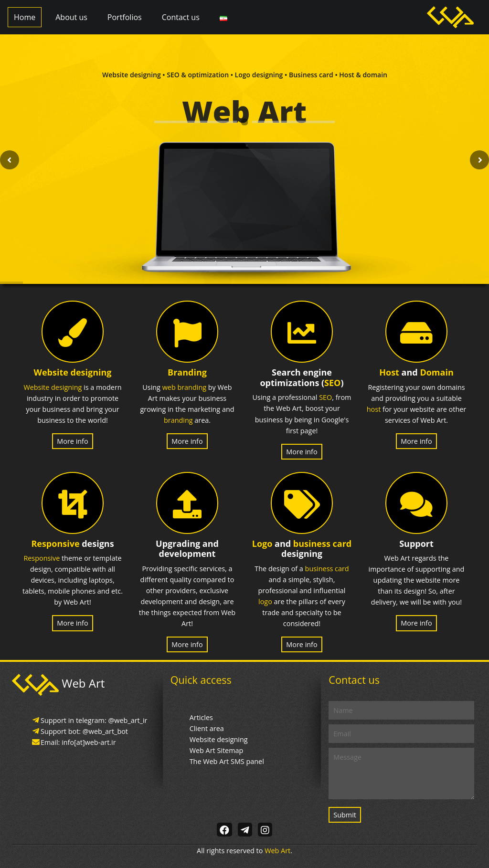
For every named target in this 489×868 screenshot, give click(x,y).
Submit (345, 815)
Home (25, 17)
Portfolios (125, 17)
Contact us (181, 17)
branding (178, 420)
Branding (187, 372)
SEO (332, 383)
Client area (207, 728)
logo (265, 601)
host (374, 409)
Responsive (55, 544)
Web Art (277, 851)
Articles (201, 717)
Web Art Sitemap (217, 750)
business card (322, 544)
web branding (184, 387)
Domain (436, 372)
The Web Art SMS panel (227, 761)
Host (389, 372)
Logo (262, 544)
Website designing (73, 372)
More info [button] (72, 441)
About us (71, 17)
